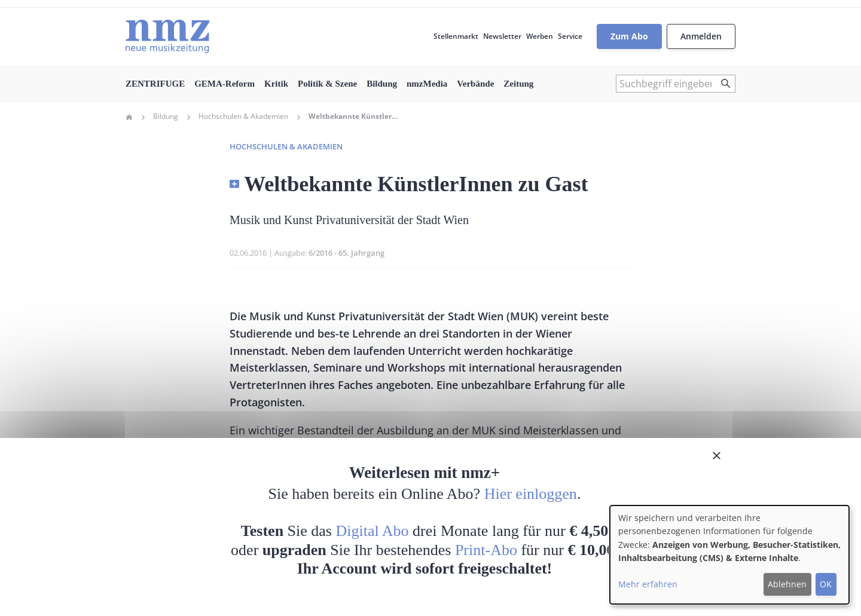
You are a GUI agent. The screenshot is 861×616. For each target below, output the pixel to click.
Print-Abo (486, 550)
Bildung (382, 84)
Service (570, 36)
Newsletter (502, 36)
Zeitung (518, 84)
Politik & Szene (327, 84)
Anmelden (701, 36)
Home (129, 117)
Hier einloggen (531, 494)
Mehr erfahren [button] (648, 584)
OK (826, 584)
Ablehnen (787, 584)
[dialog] (729, 555)
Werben (540, 36)
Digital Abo (373, 531)
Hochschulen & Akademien (243, 117)
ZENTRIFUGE (155, 84)
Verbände (475, 84)
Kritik (276, 84)
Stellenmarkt (456, 36)
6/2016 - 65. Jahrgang (346, 253)
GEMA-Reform (225, 84)
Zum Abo (629, 36)
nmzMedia (427, 84)
